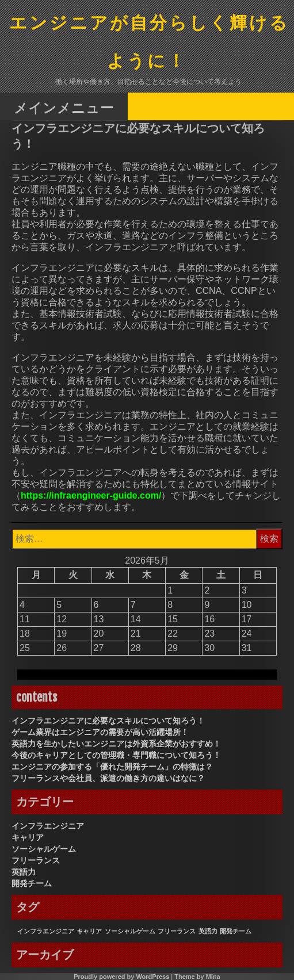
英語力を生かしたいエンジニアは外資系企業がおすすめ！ (116, 744)
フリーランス (36, 860)
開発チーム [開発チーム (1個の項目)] (236, 931)
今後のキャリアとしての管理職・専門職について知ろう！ (116, 755)
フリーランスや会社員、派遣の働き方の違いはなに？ (108, 778)
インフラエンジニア (48, 826)
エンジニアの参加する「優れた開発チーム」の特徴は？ (112, 767)
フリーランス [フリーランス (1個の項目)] (177, 931)
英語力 (24, 872)
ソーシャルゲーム (44, 849)
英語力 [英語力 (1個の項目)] (208, 931)
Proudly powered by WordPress (121, 977)
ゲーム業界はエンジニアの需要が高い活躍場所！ (100, 732)
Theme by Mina (197, 977)
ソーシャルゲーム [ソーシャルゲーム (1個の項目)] (130, 931)
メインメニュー (64, 107)
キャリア (28, 837)
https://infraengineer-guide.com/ (91, 495)
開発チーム (32, 883)
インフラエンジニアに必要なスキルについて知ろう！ (108, 721)
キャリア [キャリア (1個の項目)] (89, 931)
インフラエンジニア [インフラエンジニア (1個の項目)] (46, 931)
